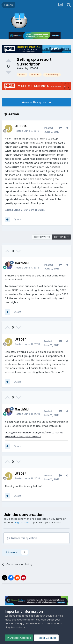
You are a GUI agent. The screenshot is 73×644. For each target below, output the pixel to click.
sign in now (22, 522)
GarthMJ (22, 263)
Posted (27, 131)
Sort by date (62, 237)
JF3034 (33, 68)
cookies (30, 616)
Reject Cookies (46, 638)
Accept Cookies (19, 638)
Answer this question (37, 102)
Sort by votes (42, 237)
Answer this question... (23, 538)
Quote (18, 219)
